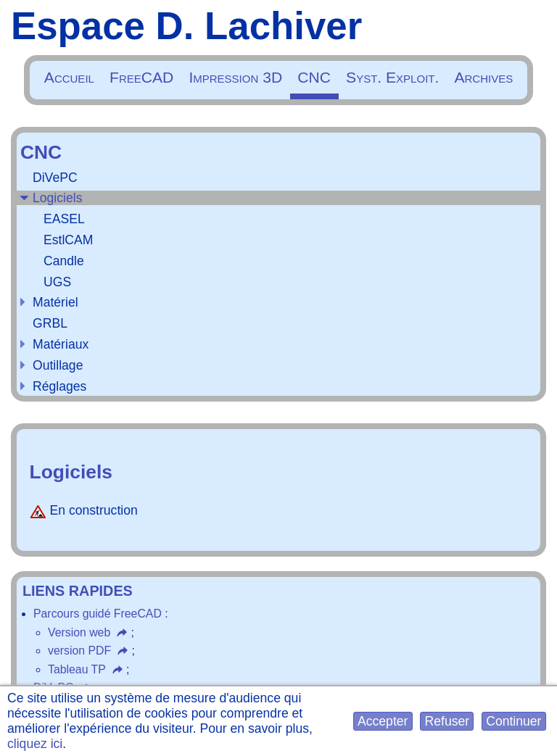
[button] (383, 722)
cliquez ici (35, 744)
